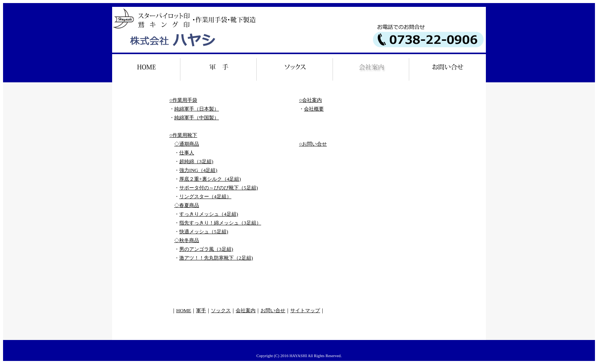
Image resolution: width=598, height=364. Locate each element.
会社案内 (246, 310)
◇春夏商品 (187, 205)
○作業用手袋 (183, 100)
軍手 (201, 310)
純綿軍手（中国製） (197, 118)
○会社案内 (310, 100)
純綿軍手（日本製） (197, 109)
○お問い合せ (313, 144)
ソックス (221, 310)
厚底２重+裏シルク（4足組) (210, 179)
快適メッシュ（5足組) (204, 232)
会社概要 (314, 109)
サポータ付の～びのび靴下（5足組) (219, 188)
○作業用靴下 (183, 135)
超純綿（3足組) (196, 161)
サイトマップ (305, 310)
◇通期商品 (187, 144)
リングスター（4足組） (205, 196)
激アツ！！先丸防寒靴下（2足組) (216, 258)
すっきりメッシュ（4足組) (209, 214)
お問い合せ (273, 310)
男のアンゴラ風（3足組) (206, 249)
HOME (184, 310)
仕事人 (187, 153)
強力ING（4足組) (198, 170)
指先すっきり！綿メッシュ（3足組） (220, 223)
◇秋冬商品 (187, 240)
